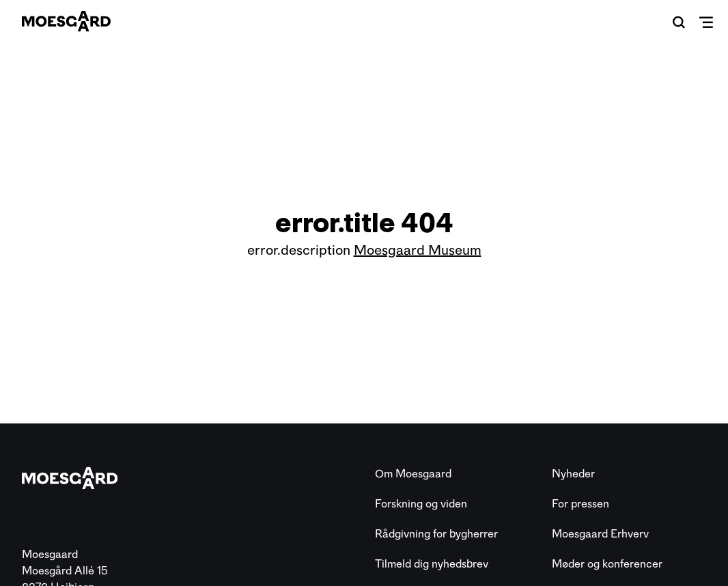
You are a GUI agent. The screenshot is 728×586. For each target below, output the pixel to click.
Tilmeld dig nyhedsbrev (432, 564)
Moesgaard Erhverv (600, 534)
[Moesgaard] (66, 21)
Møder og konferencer (607, 564)
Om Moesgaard (413, 474)
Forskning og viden (421, 504)
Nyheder (573, 474)
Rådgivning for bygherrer (436, 534)
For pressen (580, 504)
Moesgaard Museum (418, 250)
